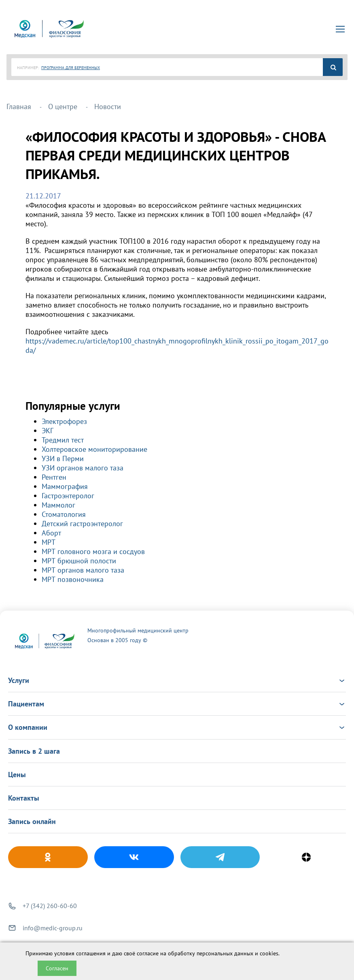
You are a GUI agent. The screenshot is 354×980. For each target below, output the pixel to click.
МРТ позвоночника (73, 579)
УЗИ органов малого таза (83, 468)
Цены (17, 775)
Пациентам (177, 704)
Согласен (57, 968)
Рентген (54, 477)
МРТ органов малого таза (83, 570)
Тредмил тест (63, 440)
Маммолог (58, 505)
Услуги (177, 680)
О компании (177, 727)
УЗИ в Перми (63, 458)
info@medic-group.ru (53, 928)
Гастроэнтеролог (68, 496)
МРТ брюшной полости (79, 561)
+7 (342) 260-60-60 (50, 906)
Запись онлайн (32, 821)
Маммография (65, 486)
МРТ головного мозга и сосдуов (93, 551)
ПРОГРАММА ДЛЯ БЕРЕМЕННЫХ (71, 68)
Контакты (24, 798)
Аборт (51, 533)
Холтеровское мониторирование (94, 449)
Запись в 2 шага (34, 751)
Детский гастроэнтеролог (82, 524)
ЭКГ (48, 431)
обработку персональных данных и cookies (223, 953)
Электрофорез (64, 421)
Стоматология (64, 514)
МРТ (49, 542)
